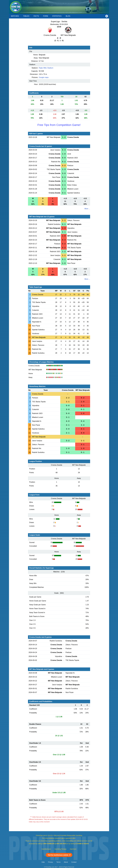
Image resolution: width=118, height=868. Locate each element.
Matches (15, 16)
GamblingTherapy (61, 849)
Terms (58, 862)
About (66, 862)
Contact (74, 862)
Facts (36, 16)
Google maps (44, 77)
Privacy (50, 862)
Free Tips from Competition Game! (59, 125)
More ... (87, 209)
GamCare (73, 849)
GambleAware (46, 849)
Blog (68, 16)
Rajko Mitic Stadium (46, 68)
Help (43, 862)
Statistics (57, 16)
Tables (26, 16)
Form (46, 16)
